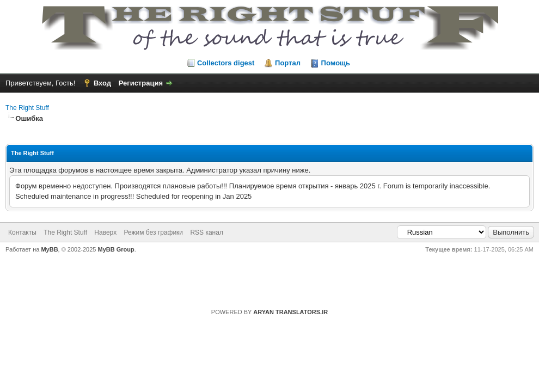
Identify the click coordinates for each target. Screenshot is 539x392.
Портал (288, 63)
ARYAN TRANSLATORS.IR (290, 312)
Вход (102, 83)
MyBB (49, 249)
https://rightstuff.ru (264, 277)
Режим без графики (154, 232)
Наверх (105, 232)
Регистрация (141, 83)
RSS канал (207, 232)
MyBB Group (116, 249)
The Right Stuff (27, 108)
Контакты (22, 232)
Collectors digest (226, 63)
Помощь (336, 63)
